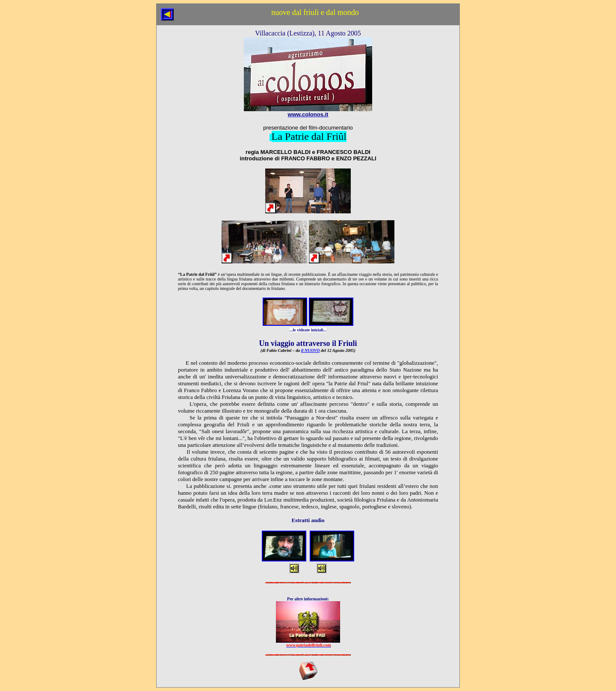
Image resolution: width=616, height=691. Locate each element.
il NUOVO (311, 350)
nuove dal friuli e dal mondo (315, 12)
